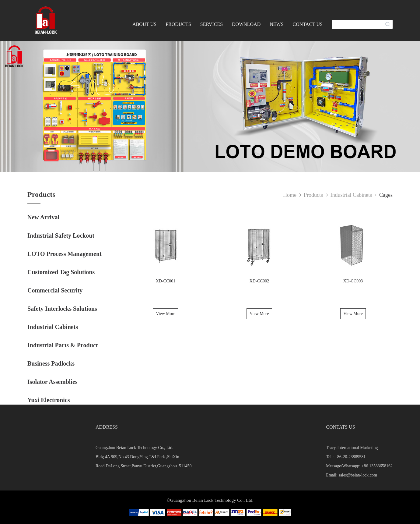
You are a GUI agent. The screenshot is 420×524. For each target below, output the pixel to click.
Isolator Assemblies (52, 382)
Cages (386, 195)
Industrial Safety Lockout (61, 235)
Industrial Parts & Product (63, 345)
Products (314, 195)
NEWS (276, 24)
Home (290, 195)
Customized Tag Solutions (61, 272)
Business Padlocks (51, 363)
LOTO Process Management (65, 254)
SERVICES (212, 24)
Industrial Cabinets (53, 327)
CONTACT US (308, 24)
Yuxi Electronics (49, 400)
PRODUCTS (178, 24)
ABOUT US (144, 24)
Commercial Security (55, 290)
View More (165, 314)
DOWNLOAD (246, 24)
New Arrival (43, 217)
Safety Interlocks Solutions (62, 309)
